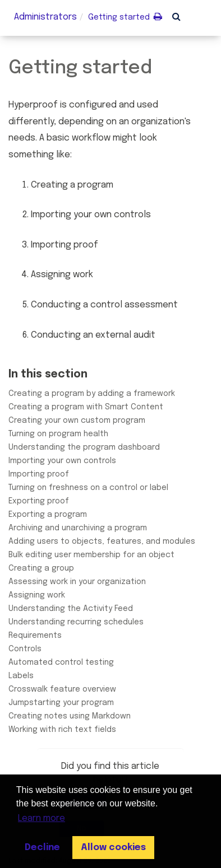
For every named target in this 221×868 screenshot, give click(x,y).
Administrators (45, 17)
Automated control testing (61, 662)
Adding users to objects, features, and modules (102, 542)
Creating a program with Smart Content (86, 407)
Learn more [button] (42, 818)
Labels (21, 676)
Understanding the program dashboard (84, 447)
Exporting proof (39, 501)
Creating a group (41, 568)
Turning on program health (58, 434)
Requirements (35, 636)
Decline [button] (42, 848)
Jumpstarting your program (61, 703)
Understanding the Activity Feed (71, 609)
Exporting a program (48, 515)
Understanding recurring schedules (76, 622)
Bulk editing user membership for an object (91, 555)
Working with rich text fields (62, 730)
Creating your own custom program (77, 421)
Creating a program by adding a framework (92, 394)
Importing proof (39, 474)
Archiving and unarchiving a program (78, 528)
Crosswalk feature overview (62, 689)
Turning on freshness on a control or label (88, 488)
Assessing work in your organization (77, 582)
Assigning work (37, 595)
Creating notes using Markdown (70, 716)
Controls (25, 649)
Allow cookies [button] (113, 848)
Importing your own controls (62, 461)
